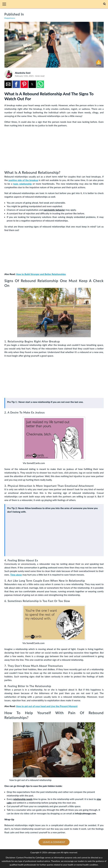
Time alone (16, 575)
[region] (27, 148)
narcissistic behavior (54, 210)
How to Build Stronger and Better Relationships (41, 274)
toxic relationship (23, 184)
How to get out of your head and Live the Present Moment (47, 706)
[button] (5, 4)
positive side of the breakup (23, 180)
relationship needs (23, 799)
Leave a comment (54, 842)
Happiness (10, 18)
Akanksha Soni (23, 73)
